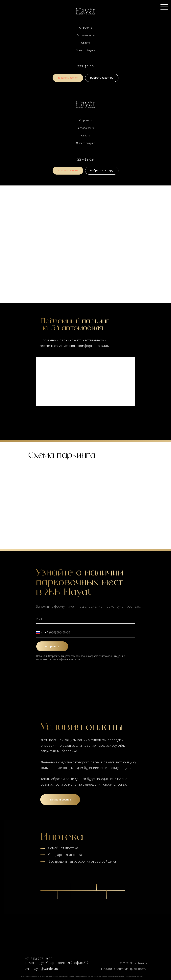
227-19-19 (85, 66)
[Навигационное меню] (164, 7)
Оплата (86, 43)
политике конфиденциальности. (64, 659)
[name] (86, 619)
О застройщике (85, 50)
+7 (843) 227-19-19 (39, 959)
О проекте (85, 28)
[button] (68, 78)
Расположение (86, 35)
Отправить (52, 646)
